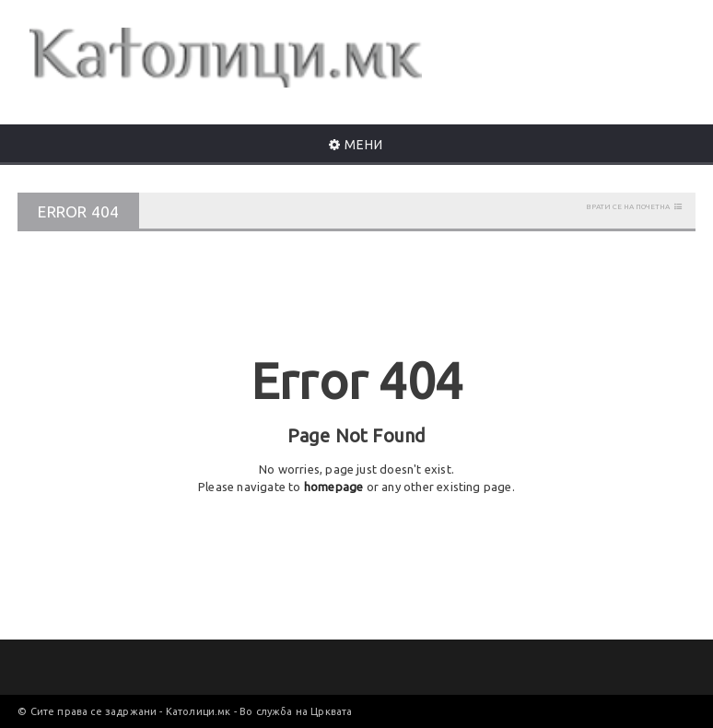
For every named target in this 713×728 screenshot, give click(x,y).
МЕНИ (356, 145)
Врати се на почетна (628, 207)
